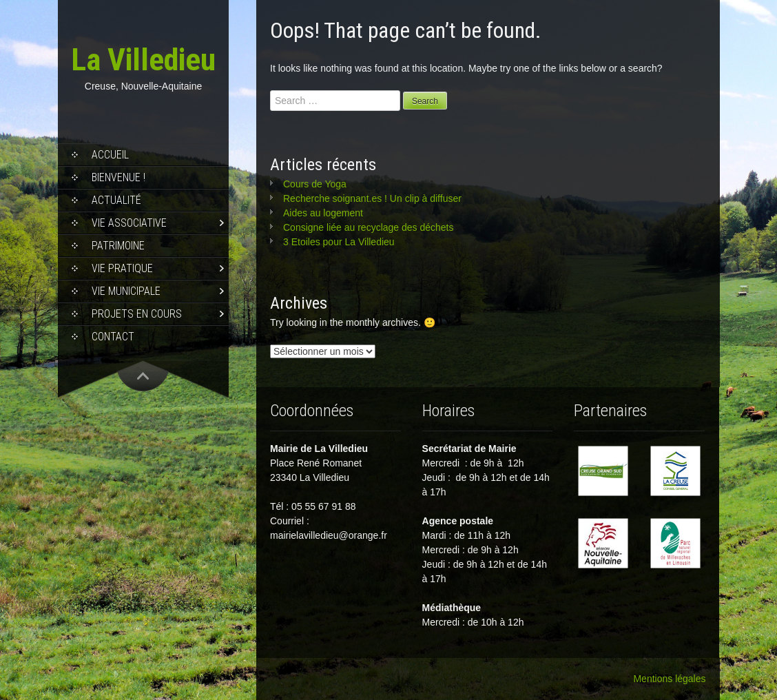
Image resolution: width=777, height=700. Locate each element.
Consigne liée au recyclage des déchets (369, 227)
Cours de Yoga (315, 184)
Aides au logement (323, 213)
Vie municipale (126, 291)
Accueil (110, 155)
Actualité (116, 200)
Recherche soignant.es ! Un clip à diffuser (372, 198)
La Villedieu (143, 60)
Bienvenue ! (118, 177)
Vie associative (129, 223)
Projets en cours (137, 314)
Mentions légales (669, 679)
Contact (113, 337)
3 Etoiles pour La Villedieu (339, 242)
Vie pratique (122, 268)
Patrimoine (118, 246)
